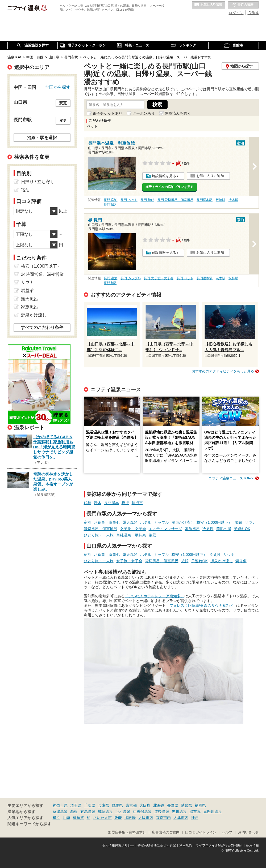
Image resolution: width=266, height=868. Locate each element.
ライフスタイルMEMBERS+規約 (219, 845)
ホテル (146, 522)
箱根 (74, 811)
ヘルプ (227, 832)
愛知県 (186, 805)
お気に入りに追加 (210, 176)
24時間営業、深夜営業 (43, 274)
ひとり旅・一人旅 (99, 535)
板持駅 (221, 200)
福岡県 (200, 805)
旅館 (238, 522)
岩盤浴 (27, 291)
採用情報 (252, 845)
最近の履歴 (243, 5)
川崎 (66, 818)
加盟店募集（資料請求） (127, 832)
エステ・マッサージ (165, 529)
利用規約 (186, 845)
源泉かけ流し (183, 522)
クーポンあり (144, 113)
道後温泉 (162, 811)
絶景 (152, 535)
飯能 (118, 818)
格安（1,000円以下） (214, 522)
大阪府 (145, 805)
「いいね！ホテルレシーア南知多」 (155, 596)
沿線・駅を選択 (42, 137)
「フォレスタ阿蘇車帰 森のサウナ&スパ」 (201, 605)
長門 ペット (129, 200)
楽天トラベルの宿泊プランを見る (169, 187)
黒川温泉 (179, 811)
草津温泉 (60, 811)
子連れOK (242, 529)
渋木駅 (233, 200)
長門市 (137, 503)
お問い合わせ (248, 832)
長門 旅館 (147, 200)
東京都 (131, 805)
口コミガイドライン (201, 832)
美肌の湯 (224, 529)
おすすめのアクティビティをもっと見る (223, 371)
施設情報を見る (164, 176)
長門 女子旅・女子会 (158, 278)
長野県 (173, 805)
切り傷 (241, 561)
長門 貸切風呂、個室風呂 (175, 200)
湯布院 (195, 811)
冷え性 (208, 529)
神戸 (195, 818)
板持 (125, 503)
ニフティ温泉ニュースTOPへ (231, 478)
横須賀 (78, 818)
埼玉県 (76, 805)
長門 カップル (130, 278)
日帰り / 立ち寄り (38, 182)
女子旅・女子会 (133, 529)
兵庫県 (103, 805)
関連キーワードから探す (29, 824)
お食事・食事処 (107, 522)
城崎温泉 (105, 811)
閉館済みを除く (178, 113)
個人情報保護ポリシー (118, 845)
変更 (63, 103)
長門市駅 (110, 205)
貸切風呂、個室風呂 (101, 529)
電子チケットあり (107, 113)
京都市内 (163, 818)
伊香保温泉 (142, 811)
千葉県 (90, 805)
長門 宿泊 (111, 200)
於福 (88, 503)
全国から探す (58, 87)
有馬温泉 (88, 811)
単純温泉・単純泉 (131, 535)
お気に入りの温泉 (209, 5)
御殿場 (130, 818)
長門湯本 (111, 503)
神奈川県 (60, 805)
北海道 (159, 805)
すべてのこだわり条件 (42, 327)
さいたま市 (102, 818)
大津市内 (181, 818)
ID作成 (253, 13)
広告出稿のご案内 (166, 832)
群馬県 (117, 805)
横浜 (56, 818)
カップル (161, 522)
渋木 (98, 503)
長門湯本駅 (205, 200)
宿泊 (88, 522)
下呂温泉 (123, 811)
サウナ (250, 522)
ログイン (236, 13)
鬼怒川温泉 (213, 811)
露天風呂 (130, 522)
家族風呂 (192, 529)
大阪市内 (146, 818)
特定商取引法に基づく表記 (157, 845)
